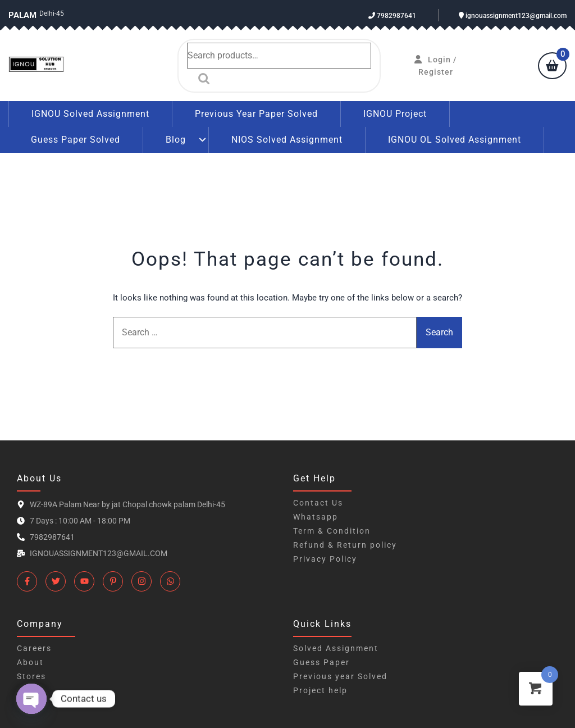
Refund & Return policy (345, 545)
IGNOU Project (395, 114)
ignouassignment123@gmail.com (513, 16)
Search (201, 79)
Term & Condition (332, 531)
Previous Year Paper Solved (256, 114)
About (30, 662)
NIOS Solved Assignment (287, 140)
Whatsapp (316, 517)
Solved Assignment (336, 648)
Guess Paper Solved (76, 140)
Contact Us (318, 503)
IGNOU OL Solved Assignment (455, 140)
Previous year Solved (340, 676)
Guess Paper (321, 662)
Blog (176, 140)
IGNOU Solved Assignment (90, 114)
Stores (31, 676)
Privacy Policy (325, 559)
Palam (22, 15)
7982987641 (392, 16)
